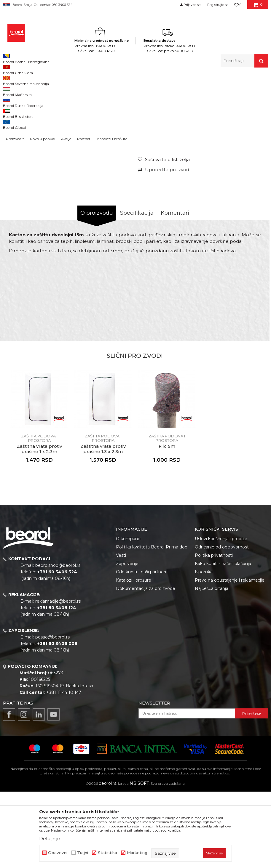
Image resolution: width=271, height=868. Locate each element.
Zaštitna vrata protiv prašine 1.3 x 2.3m (103, 525)
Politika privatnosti (214, 632)
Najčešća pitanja (212, 665)
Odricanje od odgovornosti (222, 623)
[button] (244, 61)
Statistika (107, 853)
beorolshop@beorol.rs (58, 642)
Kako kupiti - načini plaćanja (223, 640)
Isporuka (204, 648)
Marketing (137, 853)
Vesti (121, 632)
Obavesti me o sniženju (244, 196)
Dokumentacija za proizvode (146, 665)
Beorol (8, 80)
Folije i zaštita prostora (115, 80)
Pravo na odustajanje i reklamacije (230, 657)
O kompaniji (128, 615)
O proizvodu (97, 289)
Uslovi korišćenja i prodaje (221, 615)
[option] (19, 122)
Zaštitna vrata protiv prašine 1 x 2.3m (39, 525)
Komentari (175, 289)
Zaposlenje (127, 640)
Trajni (83, 853)
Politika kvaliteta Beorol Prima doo (152, 623)
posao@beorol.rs (52, 713)
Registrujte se (218, 5)
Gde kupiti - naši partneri (141, 648)
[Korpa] (258, 7)
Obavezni (58, 853)
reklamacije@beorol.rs (58, 678)
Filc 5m (167, 523)
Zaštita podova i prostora (160, 80)
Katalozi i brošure (134, 657)
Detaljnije (50, 839)
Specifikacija (137, 289)
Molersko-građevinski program (65, 80)
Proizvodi (26, 80)
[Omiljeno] (238, 5)
